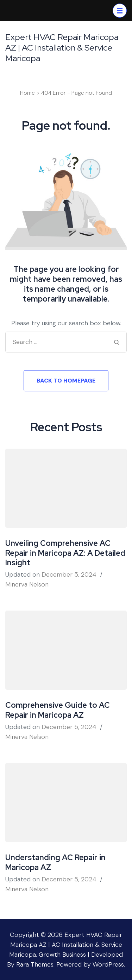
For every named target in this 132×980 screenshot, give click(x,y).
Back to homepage (66, 381)
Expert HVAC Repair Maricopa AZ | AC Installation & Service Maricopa (62, 48)
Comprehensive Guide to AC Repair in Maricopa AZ (58, 710)
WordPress (108, 964)
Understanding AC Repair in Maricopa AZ (55, 862)
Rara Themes (35, 964)
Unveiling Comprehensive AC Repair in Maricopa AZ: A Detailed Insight (65, 553)
